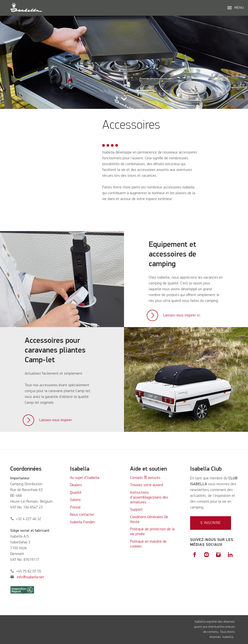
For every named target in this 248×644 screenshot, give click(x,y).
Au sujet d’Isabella (85, 478)
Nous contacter (82, 515)
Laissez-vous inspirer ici (182, 315)
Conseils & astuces (145, 478)
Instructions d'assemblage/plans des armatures (149, 498)
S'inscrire (211, 523)
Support (136, 510)
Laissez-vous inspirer (56, 420)
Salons (75, 500)
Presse (75, 507)
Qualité (76, 493)
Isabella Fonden (82, 522)
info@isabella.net (31, 577)
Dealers (76, 485)
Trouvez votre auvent (147, 485)
